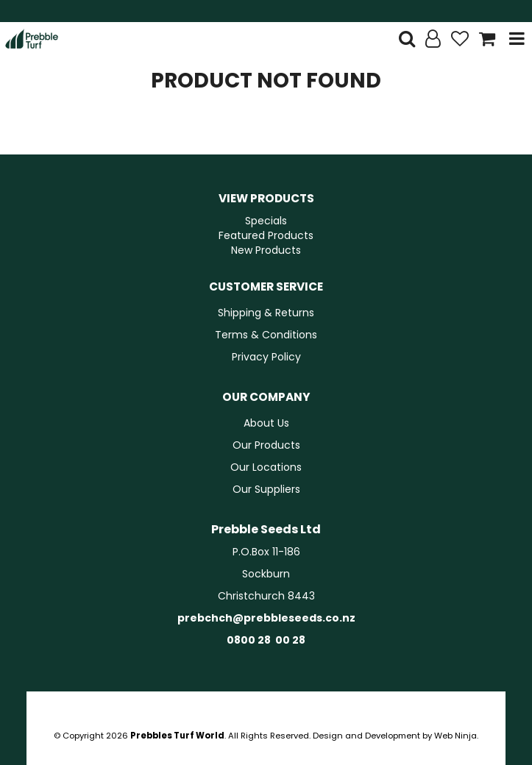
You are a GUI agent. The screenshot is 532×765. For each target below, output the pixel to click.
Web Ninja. (456, 736)
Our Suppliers (266, 489)
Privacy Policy (266, 357)
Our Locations (266, 467)
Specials (266, 221)
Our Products (266, 445)
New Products (266, 250)
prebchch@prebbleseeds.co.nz (266, 618)
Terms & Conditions (266, 335)
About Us (266, 423)
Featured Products (266, 235)
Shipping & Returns (266, 313)
